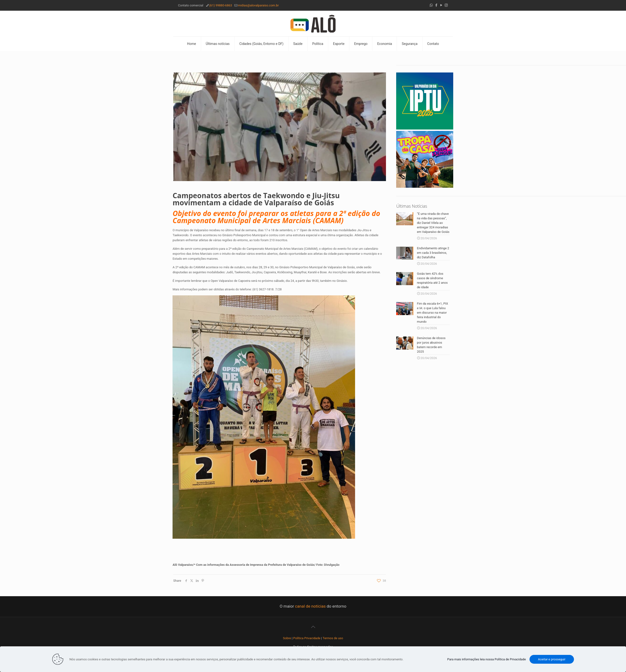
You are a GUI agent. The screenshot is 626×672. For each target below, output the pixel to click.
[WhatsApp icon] (431, 5)
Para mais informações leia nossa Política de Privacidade (487, 659)
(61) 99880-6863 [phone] (221, 5)
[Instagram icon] (446, 5)
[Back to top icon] (313, 627)
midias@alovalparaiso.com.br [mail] (258, 5)
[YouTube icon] (441, 5)
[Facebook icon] (436, 5)
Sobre (287, 638)
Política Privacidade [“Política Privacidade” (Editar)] (307, 638)
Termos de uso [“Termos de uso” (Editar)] (333, 638)
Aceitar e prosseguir (552, 659)
